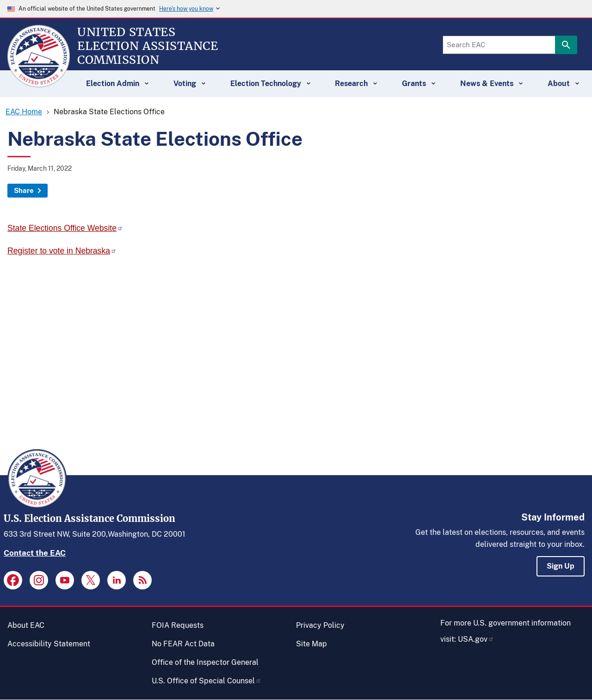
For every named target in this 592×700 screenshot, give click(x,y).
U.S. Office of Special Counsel (207, 681)
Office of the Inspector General (205, 662)
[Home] (39, 83)
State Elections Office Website (65, 228)
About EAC (26, 625)
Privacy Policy (320, 625)
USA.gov (476, 639)
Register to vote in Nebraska (62, 251)
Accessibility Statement (49, 644)
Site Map (311, 644)
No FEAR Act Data (183, 644)
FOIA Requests (178, 625)
